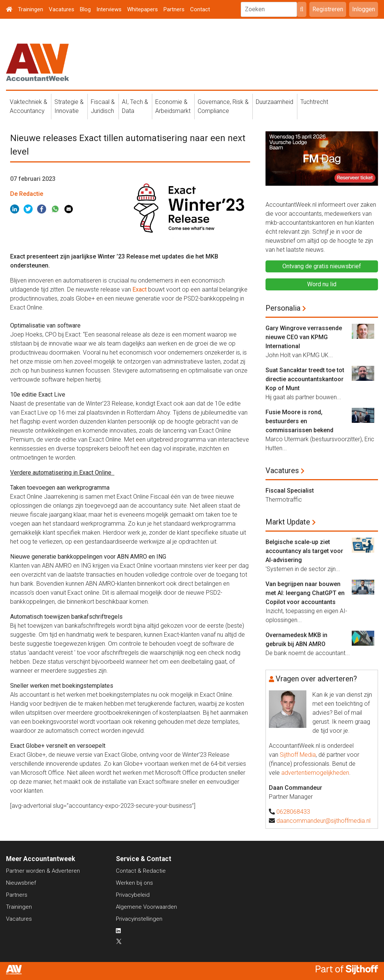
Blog (85, 9)
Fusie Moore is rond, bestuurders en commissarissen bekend (299, 421)
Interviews (109, 9)
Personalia (283, 308)
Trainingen (31, 9)
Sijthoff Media (298, 755)
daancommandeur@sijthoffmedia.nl (323, 821)
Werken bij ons (134, 883)
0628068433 (293, 812)
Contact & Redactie (141, 871)
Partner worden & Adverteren (43, 871)
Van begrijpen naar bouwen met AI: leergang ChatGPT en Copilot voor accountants (305, 593)
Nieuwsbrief (21, 883)
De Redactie (27, 194)
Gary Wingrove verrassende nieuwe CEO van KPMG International (304, 337)
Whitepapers (142, 9)
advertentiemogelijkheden (315, 773)
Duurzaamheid (274, 102)
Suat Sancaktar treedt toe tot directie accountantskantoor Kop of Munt (305, 379)
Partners (174, 9)
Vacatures (61, 9)
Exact (139, 289)
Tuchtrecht (314, 102)
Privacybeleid (133, 895)
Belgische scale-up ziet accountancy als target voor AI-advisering (304, 551)
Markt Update (288, 522)
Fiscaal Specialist (290, 491)
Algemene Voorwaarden (146, 907)
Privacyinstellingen (139, 919)
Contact (200, 9)
